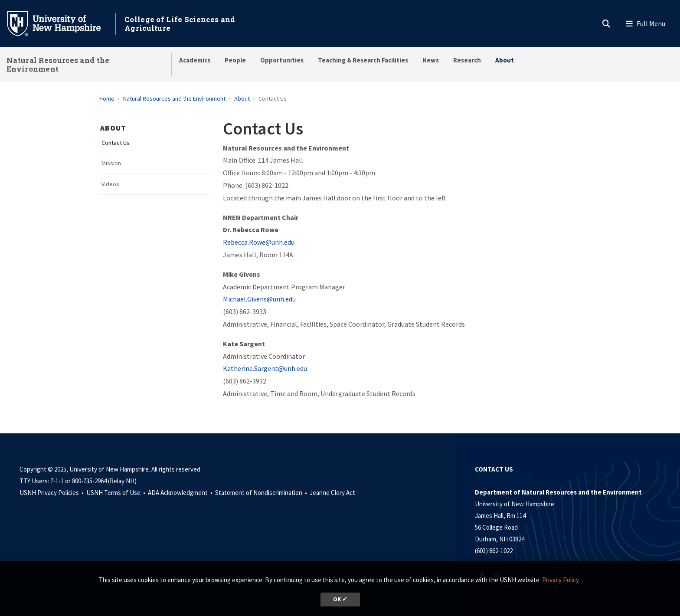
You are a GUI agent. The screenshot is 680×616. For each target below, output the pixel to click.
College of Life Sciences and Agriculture (180, 24)
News (431, 60)
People (235, 60)
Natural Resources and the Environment (58, 64)
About (505, 60)
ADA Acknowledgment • (181, 493)
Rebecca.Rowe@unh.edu (259, 242)
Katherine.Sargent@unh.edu (265, 368)
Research (467, 60)
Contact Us (116, 143)
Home (107, 98)
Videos (110, 184)
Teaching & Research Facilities (363, 60)
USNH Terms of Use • (116, 493)
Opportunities (282, 60)
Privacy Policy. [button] (561, 580)
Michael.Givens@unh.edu (259, 299)
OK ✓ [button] (340, 599)
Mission (111, 163)
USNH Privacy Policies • (52, 493)
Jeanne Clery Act (332, 493)
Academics (195, 60)
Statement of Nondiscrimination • (262, 493)
